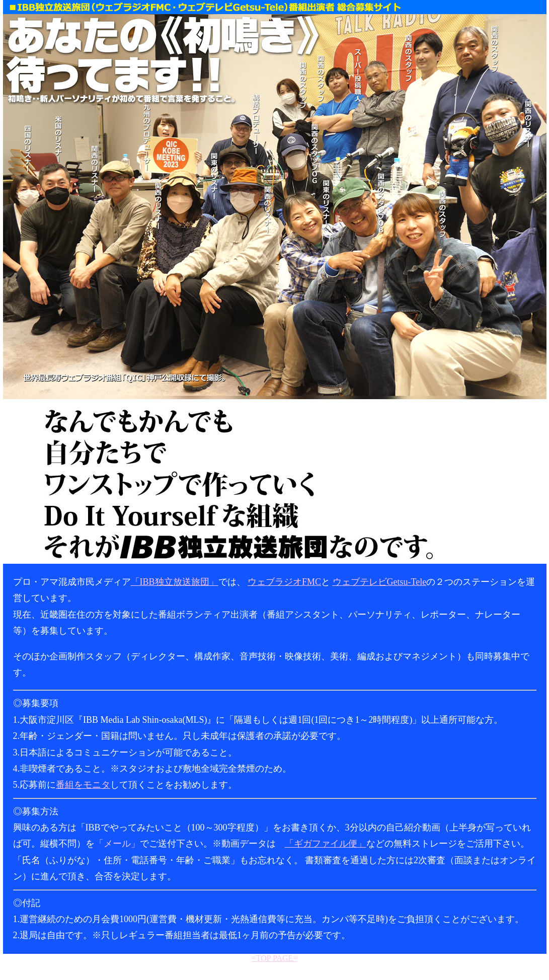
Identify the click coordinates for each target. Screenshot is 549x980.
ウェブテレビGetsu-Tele (380, 582)
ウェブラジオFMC (284, 582)
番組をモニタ (83, 785)
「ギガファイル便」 (326, 844)
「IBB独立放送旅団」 (175, 582)
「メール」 (117, 844)
